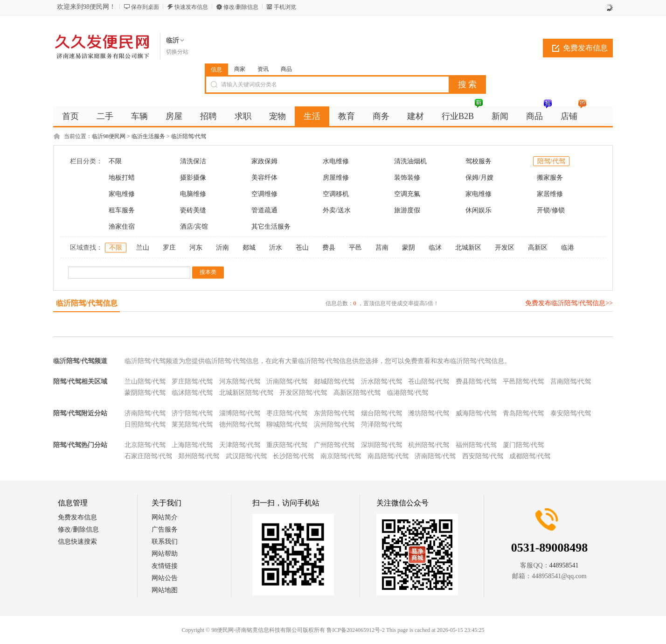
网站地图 (165, 590)
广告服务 (165, 529)
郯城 (249, 248)
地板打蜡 (122, 178)
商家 (240, 69)
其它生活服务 (271, 227)
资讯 (263, 69)
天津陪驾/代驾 (240, 445)
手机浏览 (285, 7)
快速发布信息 (191, 7)
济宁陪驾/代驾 (192, 413)
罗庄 (169, 248)
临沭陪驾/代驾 (192, 393)
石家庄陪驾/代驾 (148, 456)
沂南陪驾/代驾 (287, 381)
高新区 (538, 248)
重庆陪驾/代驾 (287, 445)
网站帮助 (165, 554)
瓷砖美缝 (193, 210)
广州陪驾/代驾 (334, 445)
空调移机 (336, 194)
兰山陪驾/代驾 (145, 381)
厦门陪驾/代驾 (523, 445)
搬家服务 (550, 178)
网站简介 (165, 517)
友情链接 (165, 566)
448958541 (564, 565)
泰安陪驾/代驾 (571, 413)
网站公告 (165, 578)
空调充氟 (407, 194)
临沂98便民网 (109, 136)
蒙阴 (409, 248)
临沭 (435, 248)
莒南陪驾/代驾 (571, 381)
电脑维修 (193, 194)
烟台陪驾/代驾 (382, 413)
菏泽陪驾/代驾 (382, 424)
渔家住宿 (122, 227)
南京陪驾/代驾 (341, 456)
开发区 (505, 248)
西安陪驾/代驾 (483, 456)
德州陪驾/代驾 (240, 424)
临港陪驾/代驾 (408, 393)
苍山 (302, 248)
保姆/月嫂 (479, 178)
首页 (70, 116)
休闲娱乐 (479, 210)
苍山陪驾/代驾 (429, 381)
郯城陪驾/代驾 (334, 381)
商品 (286, 69)
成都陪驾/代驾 (530, 456)
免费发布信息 (585, 48)
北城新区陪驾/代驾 (246, 393)
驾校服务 (479, 161)
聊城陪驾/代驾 (287, 424)
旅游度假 (407, 210)
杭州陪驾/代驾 (429, 445)
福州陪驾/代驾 (476, 445)
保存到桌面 (145, 7)
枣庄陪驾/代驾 (287, 413)
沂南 (222, 248)
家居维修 (550, 194)
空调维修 (264, 194)
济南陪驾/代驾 (145, 413)
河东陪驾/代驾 (240, 381)
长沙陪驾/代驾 (293, 456)
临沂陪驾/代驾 (189, 136)
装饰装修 (407, 178)
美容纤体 (264, 178)
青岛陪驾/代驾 (523, 413)
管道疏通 (264, 210)
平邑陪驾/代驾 (523, 381)
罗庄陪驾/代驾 (192, 381)
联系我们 (165, 542)
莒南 (382, 248)
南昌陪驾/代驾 (388, 456)
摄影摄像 (193, 178)
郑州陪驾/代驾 (199, 456)
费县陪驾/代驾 (476, 381)
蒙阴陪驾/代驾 (145, 393)
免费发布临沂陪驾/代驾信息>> (569, 303)
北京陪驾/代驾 (145, 445)
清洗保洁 (193, 161)
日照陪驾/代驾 (145, 424)
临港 (568, 248)
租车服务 (122, 210)
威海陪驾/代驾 (476, 413)
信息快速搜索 (77, 542)
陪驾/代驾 (551, 161)
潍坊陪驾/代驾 (429, 413)
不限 (115, 161)
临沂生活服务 (148, 136)
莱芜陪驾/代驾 (192, 424)
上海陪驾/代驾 (192, 445)
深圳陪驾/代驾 (382, 445)
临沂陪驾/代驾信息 (87, 303)
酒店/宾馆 (194, 227)
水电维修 (336, 161)
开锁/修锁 (551, 210)
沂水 (276, 248)
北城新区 (468, 248)
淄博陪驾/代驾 (240, 413)
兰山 (143, 248)
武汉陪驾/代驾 (246, 456)
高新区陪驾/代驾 (357, 393)
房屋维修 (336, 178)
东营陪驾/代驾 (334, 413)
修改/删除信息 (241, 7)
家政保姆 (264, 161)
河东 (196, 248)
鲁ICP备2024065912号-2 (356, 630)
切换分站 (177, 52)
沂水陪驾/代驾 (382, 381)
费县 (329, 248)
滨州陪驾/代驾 (334, 424)
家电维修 (122, 194)
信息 (216, 70)
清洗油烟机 (410, 161)
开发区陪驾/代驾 (303, 393)
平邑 (355, 248)
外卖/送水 (337, 210)
